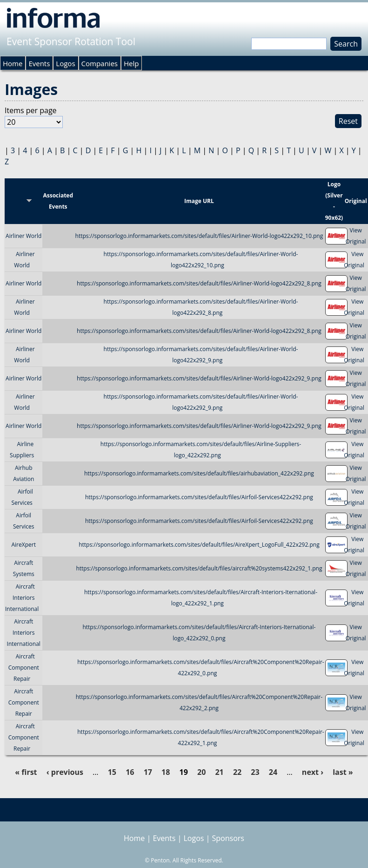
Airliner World (23, 236)
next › (313, 772)
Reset (348, 121)
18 (166, 772)
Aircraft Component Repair (24, 668)
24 (273, 772)
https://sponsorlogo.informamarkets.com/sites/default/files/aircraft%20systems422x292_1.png (199, 568)
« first (26, 772)
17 (148, 772)
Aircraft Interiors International (22, 598)
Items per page (31, 110)
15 (112, 772)
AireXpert (23, 545)
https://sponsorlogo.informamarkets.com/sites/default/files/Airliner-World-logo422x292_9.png (199, 378)
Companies (100, 63)
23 (255, 772)
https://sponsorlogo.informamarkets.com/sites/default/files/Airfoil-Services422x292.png (199, 497)
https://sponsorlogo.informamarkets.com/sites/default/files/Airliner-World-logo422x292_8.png (199, 283)
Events (39, 63)
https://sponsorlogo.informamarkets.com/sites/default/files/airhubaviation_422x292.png (199, 473)
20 (201, 772)
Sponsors (228, 838)
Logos (65, 63)
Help (131, 63)
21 (219, 772)
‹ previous (65, 772)
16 (130, 772)
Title (23, 201)
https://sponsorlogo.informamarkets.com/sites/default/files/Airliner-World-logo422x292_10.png (199, 236)
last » (343, 772)
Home (13, 63)
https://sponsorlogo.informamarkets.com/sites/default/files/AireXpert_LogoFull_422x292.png (199, 545)
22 (237, 772)
